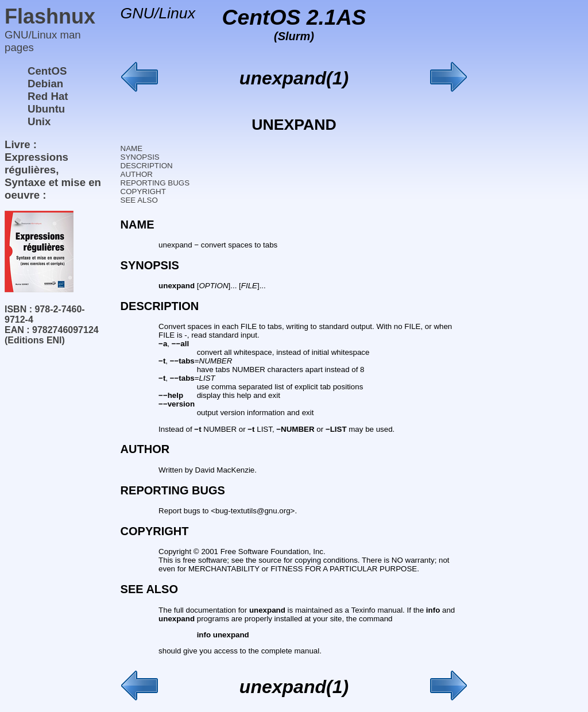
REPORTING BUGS (155, 183)
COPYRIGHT (143, 191)
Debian (45, 84)
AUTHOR (137, 174)
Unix (39, 121)
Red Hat (48, 96)
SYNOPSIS (140, 157)
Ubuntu (46, 109)
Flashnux (50, 16)
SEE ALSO (139, 200)
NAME (132, 148)
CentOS (47, 71)
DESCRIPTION (147, 166)
